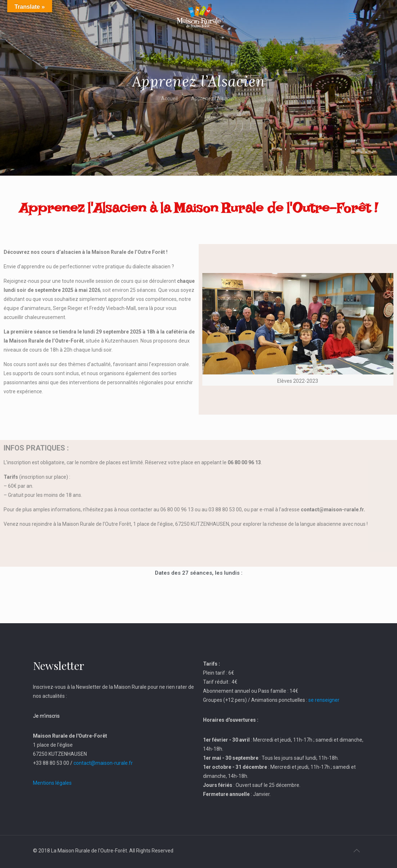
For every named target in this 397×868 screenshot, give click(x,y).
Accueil (169, 98)
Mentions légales (52, 783)
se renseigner (324, 700)
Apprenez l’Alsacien (214, 98)
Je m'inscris (46, 716)
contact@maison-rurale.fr (103, 763)
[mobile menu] (353, 16)
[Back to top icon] (357, 851)
